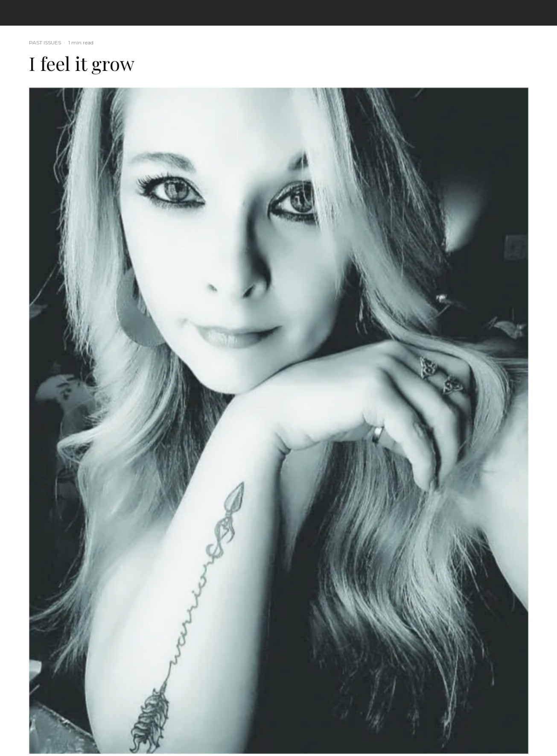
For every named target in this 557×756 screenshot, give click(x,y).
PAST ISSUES (45, 42)
